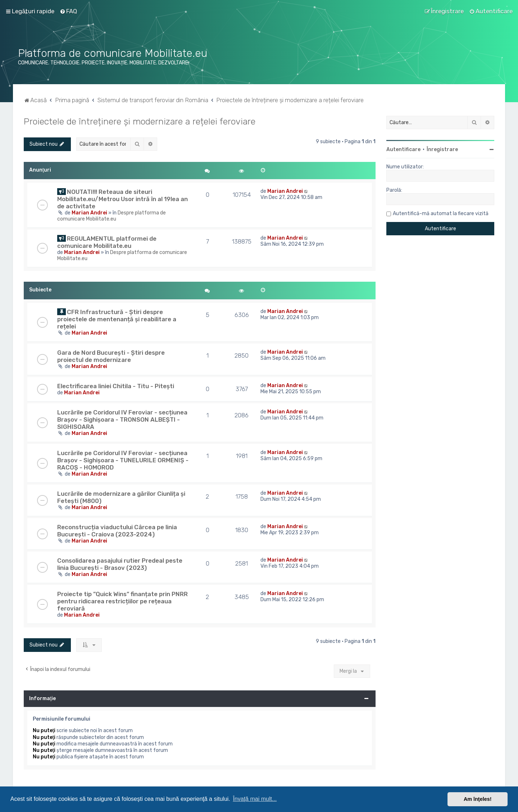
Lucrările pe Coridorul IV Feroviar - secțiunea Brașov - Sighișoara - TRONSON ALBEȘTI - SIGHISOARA (122, 419)
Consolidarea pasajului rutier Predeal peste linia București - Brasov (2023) (120, 564)
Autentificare (403, 149)
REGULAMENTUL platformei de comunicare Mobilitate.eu (107, 242)
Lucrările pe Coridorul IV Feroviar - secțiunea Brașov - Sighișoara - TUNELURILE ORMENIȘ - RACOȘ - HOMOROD (123, 460)
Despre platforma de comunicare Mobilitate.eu (112, 216)
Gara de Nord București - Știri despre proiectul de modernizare (111, 356)
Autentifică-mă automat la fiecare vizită (441, 214)
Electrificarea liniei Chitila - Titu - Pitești (116, 386)
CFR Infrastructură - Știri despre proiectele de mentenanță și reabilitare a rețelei (117, 319)
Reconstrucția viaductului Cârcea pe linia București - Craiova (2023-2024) (117, 531)
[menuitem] (68, 11)
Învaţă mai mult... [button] (255, 799)
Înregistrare (442, 149)
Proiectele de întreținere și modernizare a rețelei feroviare (140, 121)
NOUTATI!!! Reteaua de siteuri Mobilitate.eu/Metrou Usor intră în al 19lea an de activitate (122, 199)
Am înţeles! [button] (478, 799)
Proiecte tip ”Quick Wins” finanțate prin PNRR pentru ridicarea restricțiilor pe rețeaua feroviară (122, 601)
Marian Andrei (89, 213)
